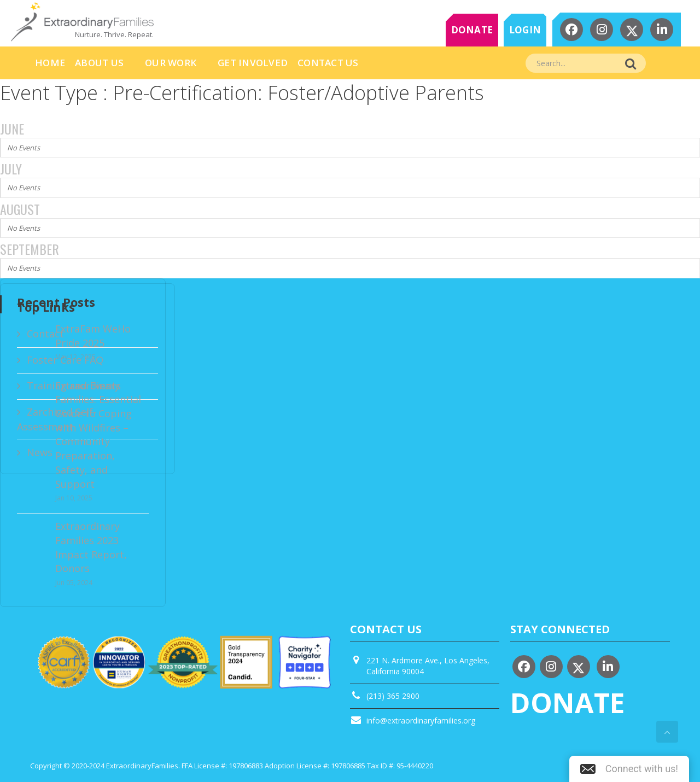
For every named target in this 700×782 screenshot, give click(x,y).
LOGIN (525, 30)
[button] (629, 769)
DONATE (472, 30)
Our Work (171, 63)
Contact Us (328, 63)
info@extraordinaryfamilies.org (421, 720)
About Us (99, 63)
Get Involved (253, 63)
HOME (50, 63)
